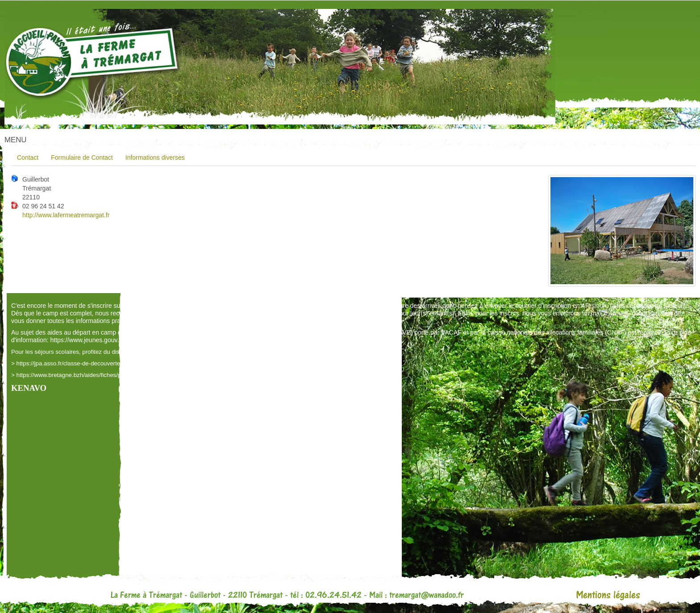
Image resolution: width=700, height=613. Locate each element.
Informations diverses (155, 157)
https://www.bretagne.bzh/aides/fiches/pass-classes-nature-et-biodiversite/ (114, 375)
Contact (28, 157)
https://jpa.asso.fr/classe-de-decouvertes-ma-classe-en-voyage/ (100, 363)
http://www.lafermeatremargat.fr (66, 215)
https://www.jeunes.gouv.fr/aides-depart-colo (112, 340)
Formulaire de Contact (82, 157)
